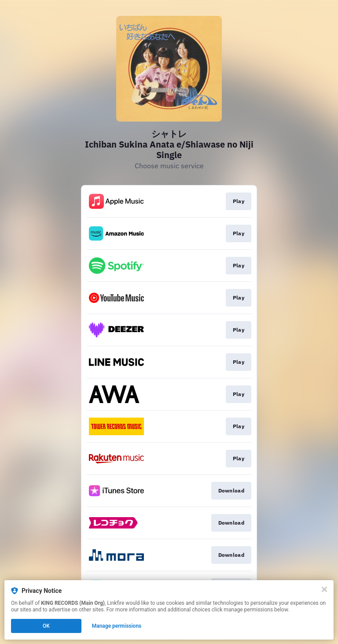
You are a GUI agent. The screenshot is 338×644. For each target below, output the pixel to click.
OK (46, 626)
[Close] (324, 589)
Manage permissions (117, 626)
